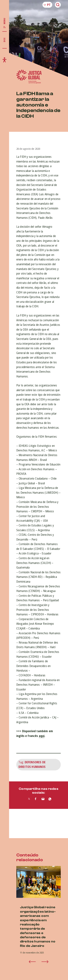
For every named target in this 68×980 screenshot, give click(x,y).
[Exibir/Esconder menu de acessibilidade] (5, 60)
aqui (42, 736)
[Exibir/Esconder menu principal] (5, 23)
